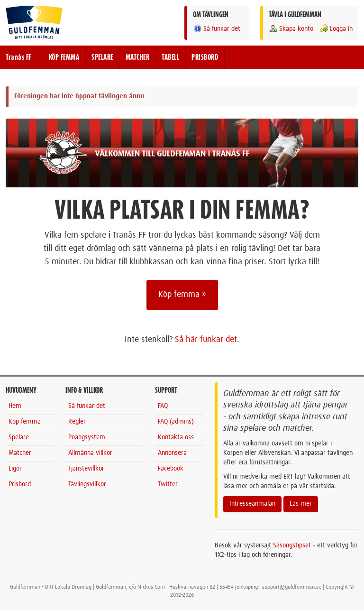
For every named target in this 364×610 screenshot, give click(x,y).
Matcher (20, 453)
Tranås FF (18, 57)
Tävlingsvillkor (87, 484)
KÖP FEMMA (64, 57)
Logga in (336, 29)
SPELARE (102, 57)
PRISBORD (205, 57)
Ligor (15, 469)
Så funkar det (217, 29)
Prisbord (20, 484)
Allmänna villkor (90, 453)
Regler (77, 422)
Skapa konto (291, 29)
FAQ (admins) (176, 422)
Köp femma (25, 422)
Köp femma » (182, 295)
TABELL (170, 57)
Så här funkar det (206, 340)
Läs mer (301, 504)
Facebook (171, 469)
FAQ (163, 406)
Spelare (19, 437)
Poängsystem (87, 437)
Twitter (168, 484)
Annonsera (172, 453)
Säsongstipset (292, 545)
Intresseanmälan (252, 504)
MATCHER (138, 57)
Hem (15, 406)
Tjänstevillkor (86, 469)
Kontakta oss (176, 437)
